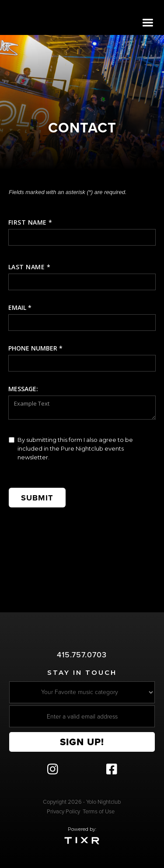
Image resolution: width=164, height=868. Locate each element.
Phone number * (35, 348)
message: (23, 389)
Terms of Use (99, 811)
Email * (20, 307)
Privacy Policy (63, 811)
